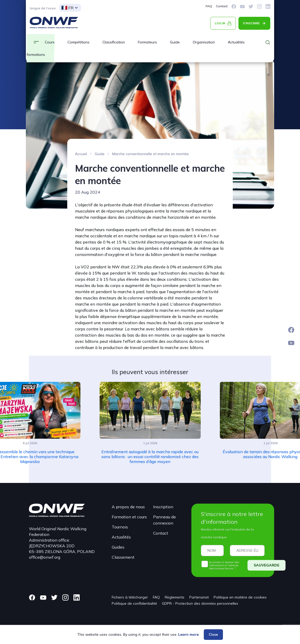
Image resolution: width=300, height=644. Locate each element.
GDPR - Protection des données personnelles (200, 603)
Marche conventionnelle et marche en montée (151, 154)
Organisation (204, 42)
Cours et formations (41, 48)
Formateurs (147, 42)
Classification (114, 42)
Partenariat (199, 597)
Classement (123, 557)
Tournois (120, 527)
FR (67, 8)
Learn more (188, 634)
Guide (175, 42)
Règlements (175, 597)
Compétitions (78, 42)
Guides (118, 547)
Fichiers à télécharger (130, 597)
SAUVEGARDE (267, 565)
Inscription (163, 507)
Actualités (121, 537)
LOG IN (220, 23)
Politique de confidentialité (134, 603)
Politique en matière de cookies (240, 597)
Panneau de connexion (164, 520)
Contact (222, 6)
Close (213, 634)
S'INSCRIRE (251, 23)
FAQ (209, 6)
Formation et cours (129, 517)
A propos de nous (128, 507)
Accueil (81, 154)
